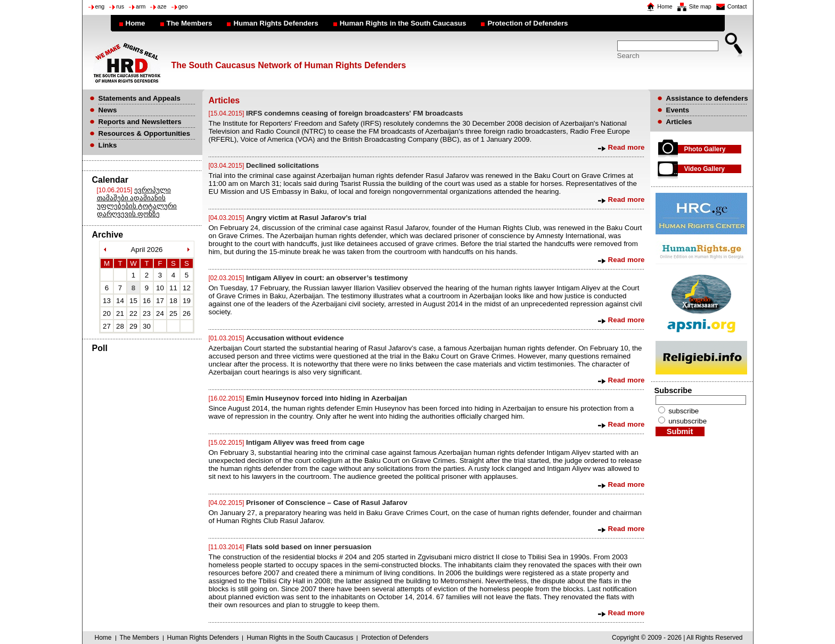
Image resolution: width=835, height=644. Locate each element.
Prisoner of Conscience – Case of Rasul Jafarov (327, 503)
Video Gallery (705, 169)
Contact (737, 6)
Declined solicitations (283, 165)
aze (162, 6)
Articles (679, 122)
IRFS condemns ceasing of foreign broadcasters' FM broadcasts (355, 113)
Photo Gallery (705, 149)
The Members (190, 23)
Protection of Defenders (527, 23)
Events (678, 110)
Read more (627, 147)
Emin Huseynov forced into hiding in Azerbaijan (326, 398)
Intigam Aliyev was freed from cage (305, 442)
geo (183, 6)
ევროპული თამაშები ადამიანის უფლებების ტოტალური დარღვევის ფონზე (137, 202)
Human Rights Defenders (276, 23)
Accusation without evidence (295, 338)
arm (141, 6)
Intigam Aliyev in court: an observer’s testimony (327, 278)
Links (108, 145)
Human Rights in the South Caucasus (403, 23)
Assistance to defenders (707, 98)
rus (120, 6)
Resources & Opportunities (145, 133)
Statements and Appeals (140, 98)
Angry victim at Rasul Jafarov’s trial (306, 218)
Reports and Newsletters (140, 122)
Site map (700, 6)
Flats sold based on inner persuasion (309, 547)
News (108, 110)
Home (665, 6)
